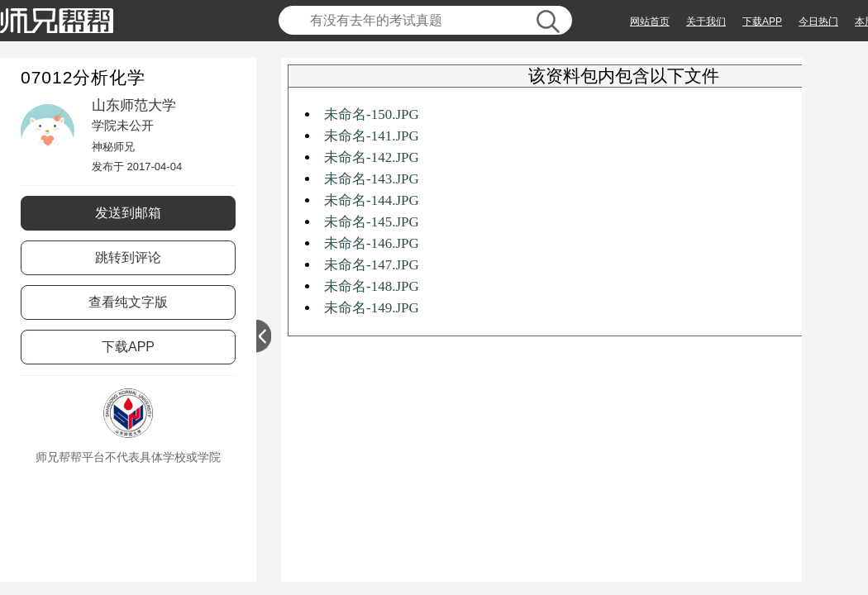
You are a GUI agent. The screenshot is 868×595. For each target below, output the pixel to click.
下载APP (762, 21)
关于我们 (706, 21)
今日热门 (818, 21)
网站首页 (650, 21)
